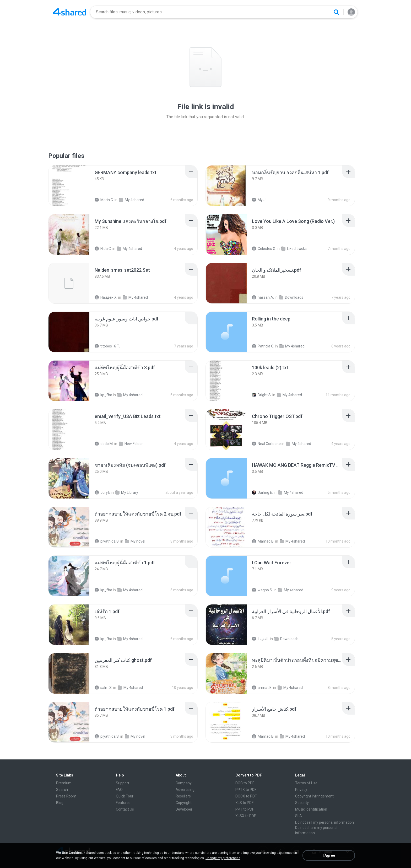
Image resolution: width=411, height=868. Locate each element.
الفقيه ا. (261, 639)
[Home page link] (69, 12)
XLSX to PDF (246, 816)
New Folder (131, 444)
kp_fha (103, 395)
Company (184, 783)
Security (302, 803)
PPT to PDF (245, 809)
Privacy (301, 790)
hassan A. (263, 297)
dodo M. (104, 444)
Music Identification (311, 809)
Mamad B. (263, 541)
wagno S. (262, 590)
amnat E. (262, 688)
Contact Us (125, 809)
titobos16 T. (107, 346)
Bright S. (262, 395)
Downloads (291, 297)
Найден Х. (106, 297)
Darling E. (262, 492)
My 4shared (132, 200)
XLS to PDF (244, 803)
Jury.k (102, 492)
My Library (127, 492)
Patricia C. (263, 346)
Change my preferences (223, 858)
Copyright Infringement (314, 796)
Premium (64, 783)
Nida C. (103, 249)
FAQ (119, 790)
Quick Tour (125, 796)
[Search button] (336, 12)
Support (123, 783)
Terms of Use (306, 783)
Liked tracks (294, 249)
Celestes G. (264, 249)
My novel (135, 541)
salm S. (104, 688)
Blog (60, 803)
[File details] (69, 186)
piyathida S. (107, 541)
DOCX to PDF (246, 796)
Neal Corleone (266, 444)
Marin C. (104, 200)
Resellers (183, 796)
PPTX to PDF (246, 790)
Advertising (185, 790)
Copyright (184, 803)
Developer (184, 809)
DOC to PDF (245, 783)
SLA (299, 816)
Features (123, 803)
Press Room (66, 796)
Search (62, 790)
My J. (259, 200)
